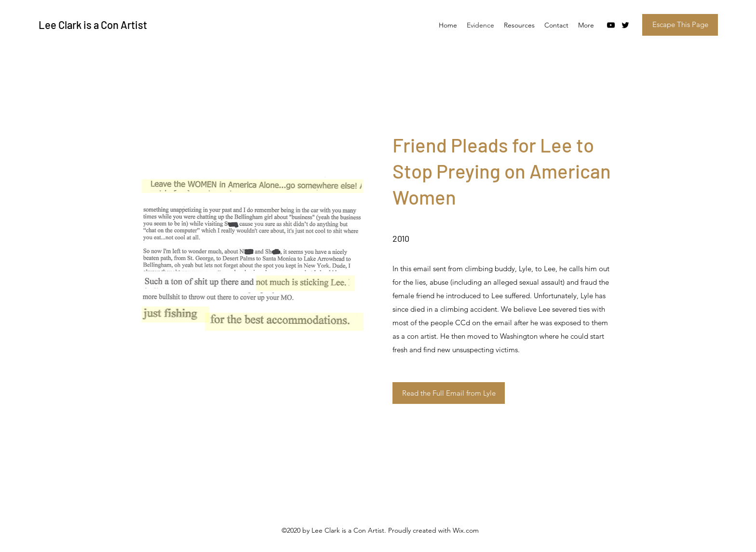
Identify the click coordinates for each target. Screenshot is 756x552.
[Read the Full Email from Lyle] (449, 393)
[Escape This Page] (680, 25)
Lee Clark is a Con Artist (93, 25)
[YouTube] (611, 25)
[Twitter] (625, 25)
